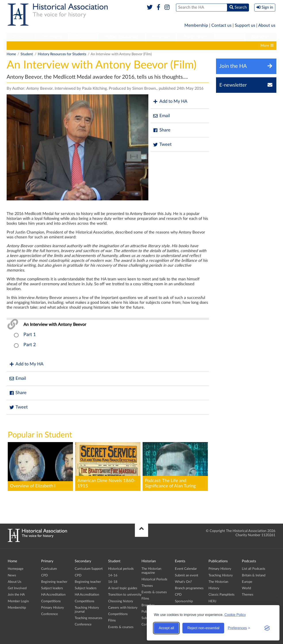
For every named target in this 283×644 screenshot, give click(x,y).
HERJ (212, 601)
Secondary (52, 37)
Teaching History (221, 575)
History (214, 588)
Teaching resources (89, 618)
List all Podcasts (254, 569)
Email (161, 116)
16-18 (63, 46)
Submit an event (186, 575)
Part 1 (30, 335)
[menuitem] (21, 37)
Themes (147, 586)
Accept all (166, 628)
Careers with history (203, 46)
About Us (15, 582)
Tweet (162, 145)
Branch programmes (189, 588)
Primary (20, 37)
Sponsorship (184, 601)
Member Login (18, 601)
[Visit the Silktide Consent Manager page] (267, 628)
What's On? (183, 582)
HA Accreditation (53, 595)
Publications (195, 37)
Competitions (236, 46)
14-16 (48, 46)
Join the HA (16, 595)
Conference (50, 614)
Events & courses (121, 627)
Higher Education (121, 37)
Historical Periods (154, 579)
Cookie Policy (235, 615)
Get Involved (17, 588)
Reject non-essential (203, 628)
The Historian (218, 582)
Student (83, 37)
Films (112, 620)
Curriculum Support (89, 569)
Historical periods (23, 46)
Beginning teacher (54, 582)
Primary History (53, 608)
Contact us (221, 26)
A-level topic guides (90, 46)
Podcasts (229, 37)
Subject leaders (52, 588)
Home (11, 54)
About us (267, 26)
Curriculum (49, 569)
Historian (161, 37)
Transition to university (130, 46)
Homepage (16, 569)
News (12, 575)
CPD (44, 575)
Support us (245, 26)
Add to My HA (170, 102)
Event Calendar (186, 569)
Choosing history (167, 46)
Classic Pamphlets (222, 595)
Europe (247, 582)
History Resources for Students (62, 54)
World (246, 588)
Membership (196, 26)
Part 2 (30, 345)
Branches (261, 37)
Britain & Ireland (254, 575)
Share (162, 130)
